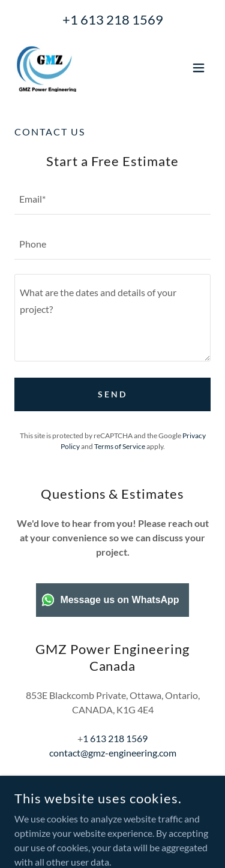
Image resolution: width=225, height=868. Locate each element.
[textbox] (112, 199)
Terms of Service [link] (120, 446)
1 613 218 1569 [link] (117, 19)
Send (112, 394)
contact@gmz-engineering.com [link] (113, 753)
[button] (199, 68)
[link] (46, 68)
